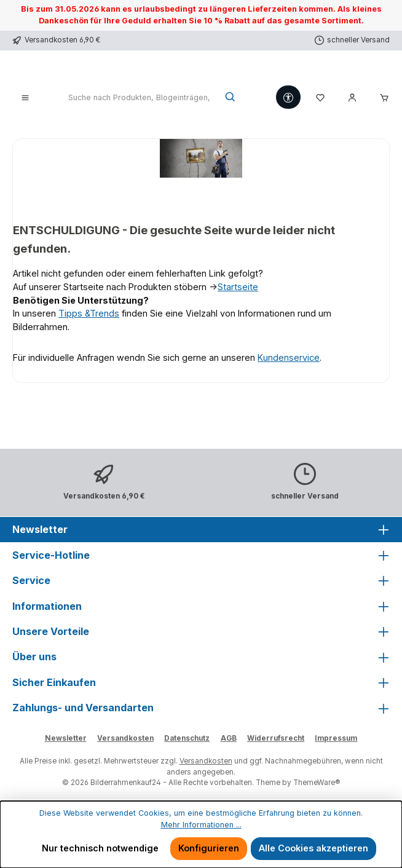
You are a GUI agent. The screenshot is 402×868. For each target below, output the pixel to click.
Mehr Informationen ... (201, 825)
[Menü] (25, 98)
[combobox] (140, 98)
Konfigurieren (209, 848)
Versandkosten (125, 738)
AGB (229, 738)
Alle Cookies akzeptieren (313, 848)
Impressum (336, 738)
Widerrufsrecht (276, 738)
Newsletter (66, 738)
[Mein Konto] (352, 98)
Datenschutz (187, 738)
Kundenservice (289, 357)
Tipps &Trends (89, 313)
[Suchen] (231, 98)
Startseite (238, 287)
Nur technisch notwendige (100, 848)
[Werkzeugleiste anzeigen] (288, 97)
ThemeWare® (317, 783)
